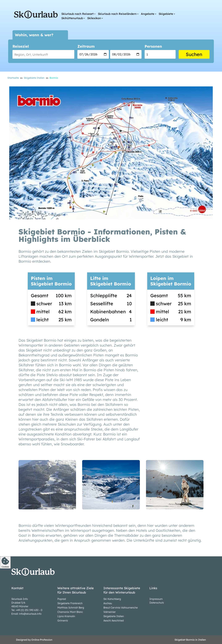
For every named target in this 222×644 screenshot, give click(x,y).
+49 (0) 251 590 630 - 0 (29, 610)
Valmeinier (110, 612)
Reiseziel (21, 46)
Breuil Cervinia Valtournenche (121, 608)
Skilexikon (94, 18)
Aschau (108, 603)
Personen (153, 46)
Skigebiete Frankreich (70, 603)
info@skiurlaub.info (30, 614)
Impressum (156, 599)
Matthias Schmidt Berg (71, 608)
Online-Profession (42, 640)
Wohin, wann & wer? (34, 35)
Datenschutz (157, 603)
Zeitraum (86, 46)
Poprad (62, 599)
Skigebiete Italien (114, 616)
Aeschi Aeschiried (114, 621)
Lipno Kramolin (66, 616)
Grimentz (63, 621)
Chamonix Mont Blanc (70, 612)
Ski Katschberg (112, 599)
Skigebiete (166, 14)
